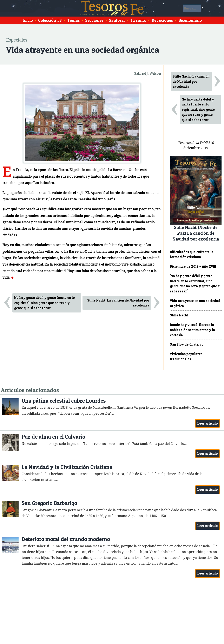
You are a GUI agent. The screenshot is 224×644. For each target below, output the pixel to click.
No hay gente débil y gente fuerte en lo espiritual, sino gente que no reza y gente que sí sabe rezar (45, 303)
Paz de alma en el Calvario (53, 437)
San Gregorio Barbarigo (49, 503)
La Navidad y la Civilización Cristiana (67, 467)
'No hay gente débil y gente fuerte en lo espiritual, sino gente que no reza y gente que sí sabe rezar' (195, 284)
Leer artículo (208, 423)
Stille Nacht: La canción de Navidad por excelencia (118, 303)
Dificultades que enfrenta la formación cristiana (192, 254)
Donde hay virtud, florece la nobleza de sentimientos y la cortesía (193, 330)
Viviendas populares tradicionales (186, 356)
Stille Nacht (179, 315)
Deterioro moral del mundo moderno (66, 539)
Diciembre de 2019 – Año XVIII (193, 266)
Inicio (28, 20)
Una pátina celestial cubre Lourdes (64, 401)
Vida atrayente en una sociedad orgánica (195, 303)
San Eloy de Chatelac (187, 344)
